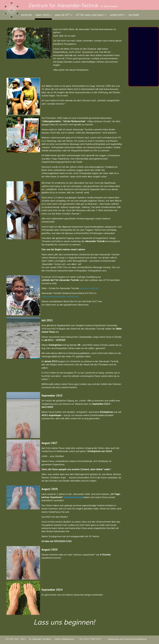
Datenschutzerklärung (135, 639)
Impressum (113, 639)
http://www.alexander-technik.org (60, 296)
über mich (42, 15)
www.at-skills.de (89, 288)
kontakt (134, 15)
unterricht (116, 15)
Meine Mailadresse (65, 639)
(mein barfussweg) (73, 497)
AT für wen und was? (90, 15)
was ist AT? (62, 15)
